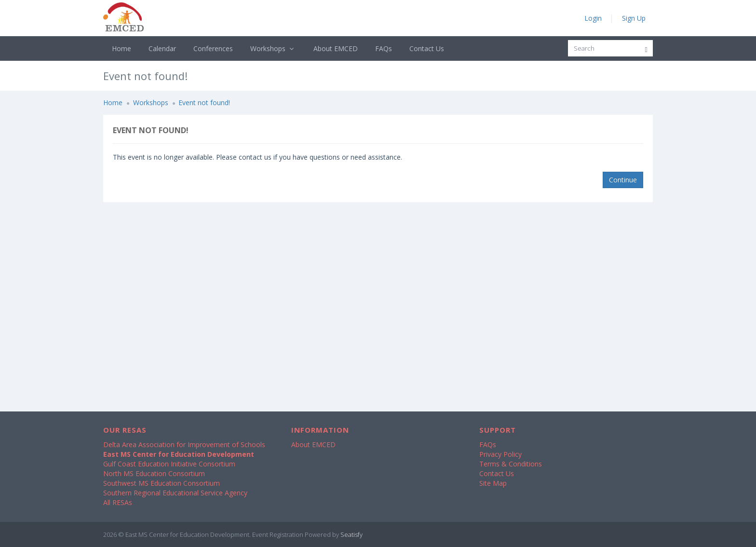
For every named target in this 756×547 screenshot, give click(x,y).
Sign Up (634, 18)
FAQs (384, 48)
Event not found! (204, 103)
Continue (623, 180)
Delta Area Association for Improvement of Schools (184, 444)
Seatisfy (351, 534)
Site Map (493, 483)
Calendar (162, 48)
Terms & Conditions (511, 464)
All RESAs (118, 502)
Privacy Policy (500, 454)
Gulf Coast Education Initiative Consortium (169, 464)
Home (121, 48)
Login (593, 18)
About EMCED (336, 48)
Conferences (213, 48)
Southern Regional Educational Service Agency (175, 493)
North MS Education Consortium (154, 473)
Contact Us (427, 48)
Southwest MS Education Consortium (162, 483)
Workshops (273, 48)
